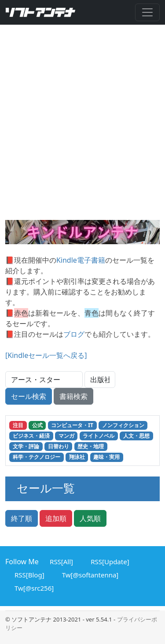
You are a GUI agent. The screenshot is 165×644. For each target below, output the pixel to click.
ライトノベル (99, 436)
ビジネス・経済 (31, 436)
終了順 (22, 518)
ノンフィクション (123, 425)
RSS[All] (60, 561)
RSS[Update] (108, 561)
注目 (18, 425)
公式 (37, 425)
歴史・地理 (91, 446)
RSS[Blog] (28, 574)
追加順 (56, 518)
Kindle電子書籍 (81, 260)
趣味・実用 (106, 457)
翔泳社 (77, 457)
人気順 (90, 518)
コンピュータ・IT (72, 425)
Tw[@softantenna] (89, 574)
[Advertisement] (82, 133)
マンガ (66, 436)
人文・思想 (136, 436)
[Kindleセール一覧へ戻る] (46, 355)
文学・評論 (26, 446)
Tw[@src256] (33, 587)
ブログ (74, 334)
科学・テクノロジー (37, 457)
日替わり (59, 446)
